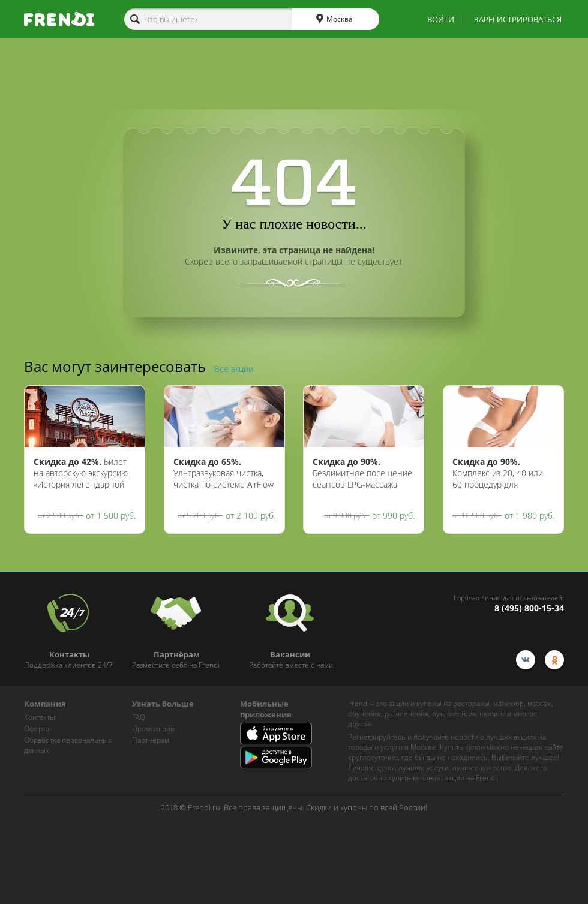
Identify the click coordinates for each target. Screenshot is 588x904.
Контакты (40, 717)
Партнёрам (151, 740)
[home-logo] (59, 19)
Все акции (234, 369)
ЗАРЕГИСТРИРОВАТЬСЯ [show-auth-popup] (518, 19)
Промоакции (153, 729)
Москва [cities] (334, 19)
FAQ (139, 717)
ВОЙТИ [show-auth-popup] (441, 19)
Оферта (37, 729)
